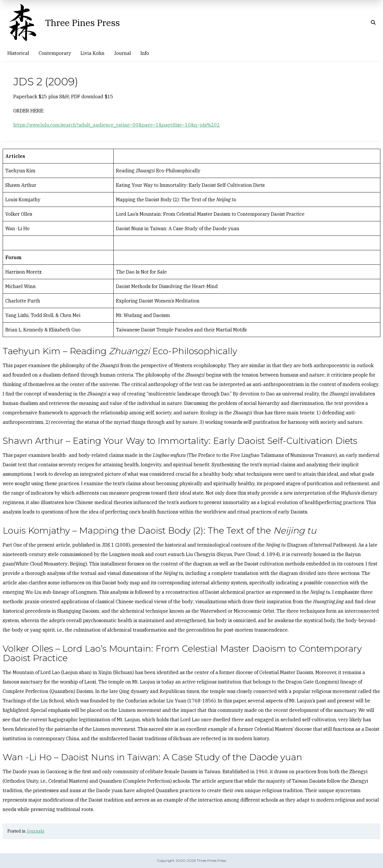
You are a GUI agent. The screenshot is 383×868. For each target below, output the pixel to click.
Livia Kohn (93, 53)
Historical (18, 53)
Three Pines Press (82, 23)
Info (145, 53)
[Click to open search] (373, 22)
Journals (35, 831)
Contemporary (55, 53)
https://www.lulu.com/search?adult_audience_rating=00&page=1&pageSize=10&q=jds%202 (117, 125)
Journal (122, 53)
